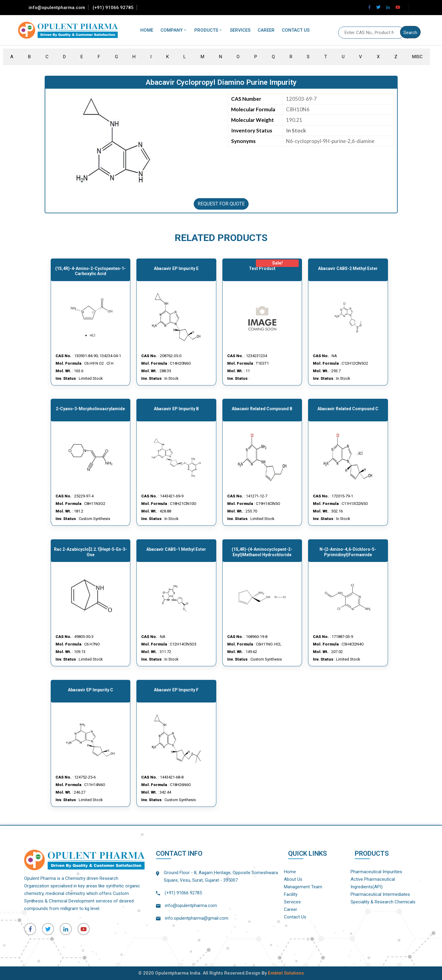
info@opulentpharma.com (57, 8)
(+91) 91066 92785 (113, 8)
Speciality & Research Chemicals (383, 902)
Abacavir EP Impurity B (176, 409)
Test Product (262, 268)
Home (147, 30)
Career (266, 30)
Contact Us (296, 30)
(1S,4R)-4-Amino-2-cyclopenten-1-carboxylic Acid (91, 271)
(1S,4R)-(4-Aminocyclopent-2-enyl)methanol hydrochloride (262, 552)
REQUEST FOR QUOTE (221, 204)
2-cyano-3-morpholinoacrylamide (90, 409)
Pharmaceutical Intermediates (380, 894)
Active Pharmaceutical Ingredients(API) (373, 883)
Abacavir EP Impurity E (176, 268)
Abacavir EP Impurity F (176, 690)
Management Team (303, 887)
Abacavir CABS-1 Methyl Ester (176, 549)
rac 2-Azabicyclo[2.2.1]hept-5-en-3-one (91, 552)
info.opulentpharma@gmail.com (197, 918)
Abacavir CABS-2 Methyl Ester (348, 268)
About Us (293, 879)
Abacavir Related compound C (348, 409)
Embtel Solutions (286, 973)
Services (240, 30)
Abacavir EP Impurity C (91, 690)
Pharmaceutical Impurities (376, 872)
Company (174, 30)
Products (208, 30)
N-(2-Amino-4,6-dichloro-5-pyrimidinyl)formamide (348, 552)
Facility (291, 894)
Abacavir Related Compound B (262, 409)
